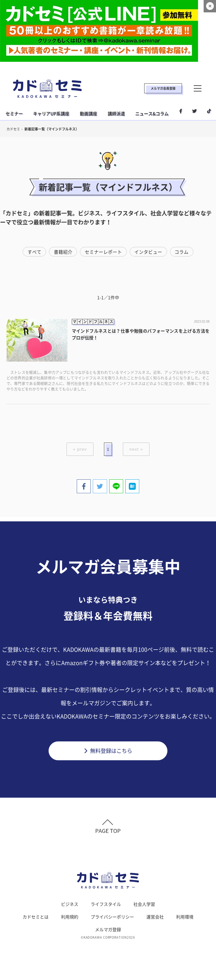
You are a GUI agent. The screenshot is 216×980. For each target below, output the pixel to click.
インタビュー (149, 252)
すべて (34, 252)
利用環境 (185, 919)
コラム (182, 252)
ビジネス (70, 906)
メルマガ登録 (108, 932)
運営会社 (155, 919)
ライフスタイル (106, 906)
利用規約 (70, 919)
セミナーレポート (103, 252)
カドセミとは (36, 919)
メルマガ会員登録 (163, 88)
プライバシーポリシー (112, 919)
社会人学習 (144, 906)
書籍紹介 (63, 252)
